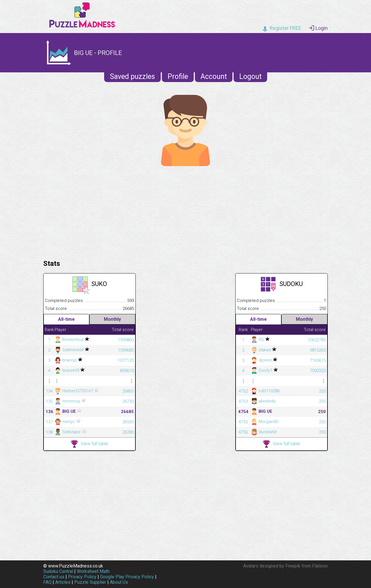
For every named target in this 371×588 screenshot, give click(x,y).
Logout (250, 76)
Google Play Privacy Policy (127, 577)
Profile (178, 76)
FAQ (47, 582)
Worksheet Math (93, 571)
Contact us (54, 577)
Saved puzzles (132, 76)
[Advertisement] (186, 211)
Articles (63, 582)
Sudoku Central (58, 571)
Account (214, 76)
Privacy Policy (82, 577)
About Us (119, 582)
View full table (89, 444)
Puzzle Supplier (90, 582)
